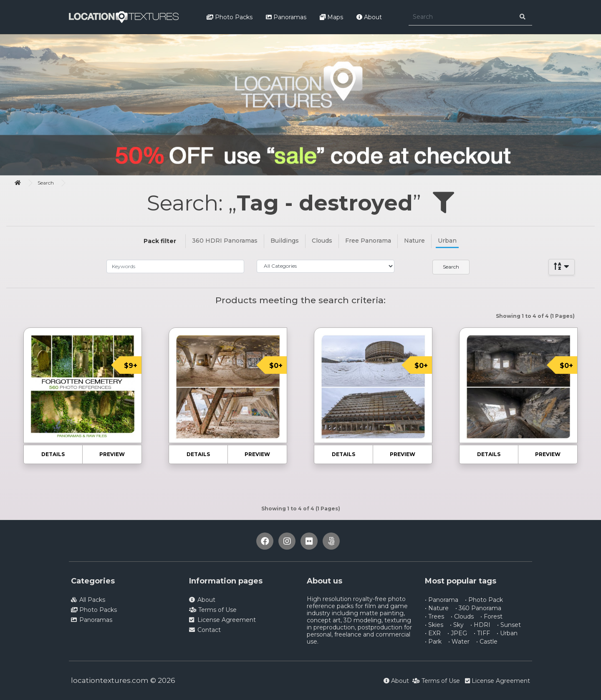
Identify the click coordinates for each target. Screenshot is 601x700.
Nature (414, 241)
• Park (433, 642)
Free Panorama (368, 241)
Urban (447, 241)
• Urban (507, 633)
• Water (459, 642)
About (369, 17)
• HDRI (480, 625)
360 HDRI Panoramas (225, 241)
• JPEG (457, 633)
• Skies (434, 625)
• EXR (433, 633)
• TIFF (482, 633)
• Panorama (442, 600)
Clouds (322, 241)
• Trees (434, 616)
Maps (331, 17)
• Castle (487, 642)
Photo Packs (230, 17)
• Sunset (509, 625)
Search (46, 183)
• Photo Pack (484, 600)
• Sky (457, 625)
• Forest (491, 616)
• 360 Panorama (478, 608)
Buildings (285, 241)
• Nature (437, 608)
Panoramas (286, 17)
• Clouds (462, 616)
